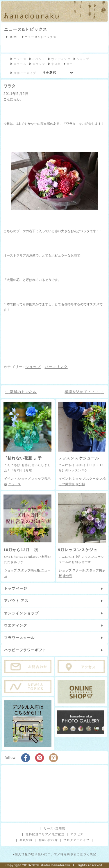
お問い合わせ (48, 840)
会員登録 (26, 840)
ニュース (20, 59)
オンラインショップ (21, 613)
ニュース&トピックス (26, 29)
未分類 (56, 64)
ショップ (83, 59)
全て (70, 64)
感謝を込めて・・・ (84, 392)
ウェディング (61, 59)
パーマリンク (56, 367)
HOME (14, 37)
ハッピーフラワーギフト (25, 650)
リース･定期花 (54, 828)
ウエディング (16, 625)
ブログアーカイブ (76, 840)
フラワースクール (19, 638)
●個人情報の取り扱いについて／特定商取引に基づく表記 (54, 854)
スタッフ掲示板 (29, 570)
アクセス (77, 834)
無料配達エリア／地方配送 (45, 834)
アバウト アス (16, 601)
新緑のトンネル (21, 392)
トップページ (16, 589)
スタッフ (39, 64)
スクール (20, 64)
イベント (39, 59)
